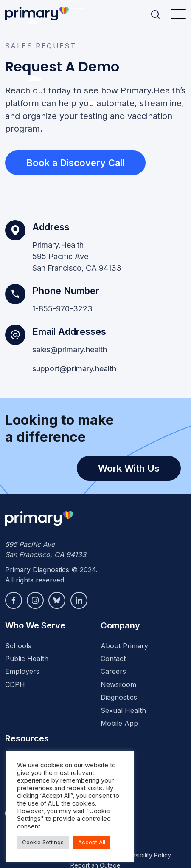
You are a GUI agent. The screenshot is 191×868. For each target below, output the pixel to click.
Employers (22, 671)
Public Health (27, 659)
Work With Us (129, 468)
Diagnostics (119, 697)
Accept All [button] (92, 842)
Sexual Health (123, 710)
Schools (18, 646)
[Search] (155, 14)
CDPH (15, 684)
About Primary (124, 646)
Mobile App (119, 723)
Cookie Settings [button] (43, 842)
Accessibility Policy (145, 855)
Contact (113, 659)
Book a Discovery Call (75, 163)
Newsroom (118, 684)
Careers (113, 671)
